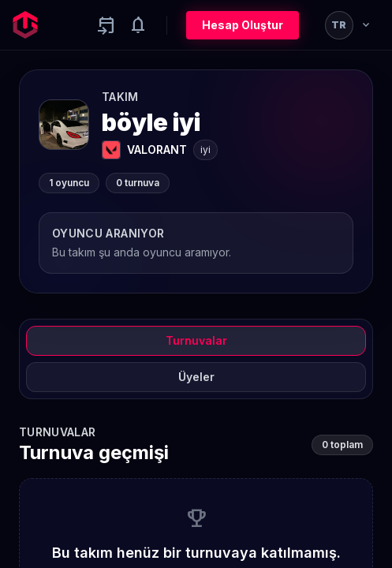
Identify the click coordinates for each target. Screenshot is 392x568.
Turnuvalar (196, 340)
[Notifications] (138, 25)
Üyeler (196, 377)
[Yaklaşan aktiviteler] (106, 25)
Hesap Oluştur (243, 25)
